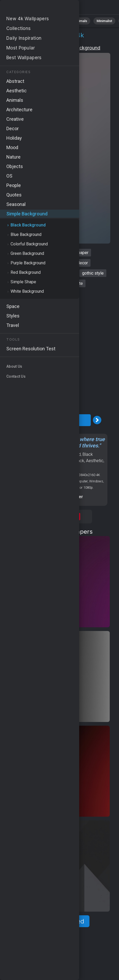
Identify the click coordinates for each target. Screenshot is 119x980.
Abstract (58, 21)
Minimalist (104, 21)
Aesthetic (95, 461)
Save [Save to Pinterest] (75, 517)
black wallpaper (74, 253)
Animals (81, 21)
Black (79, 461)
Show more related (56, 921)
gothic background (40, 263)
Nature (37, 21)
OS (35, 461)
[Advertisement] (59, 351)
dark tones (37, 283)
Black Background (80, 48)
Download (56, 420)
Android (47, 461)
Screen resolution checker (56, 497)
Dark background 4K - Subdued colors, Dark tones (32, 9)
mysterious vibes (59, 273)
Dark (56, 467)
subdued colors (21, 273)
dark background (37, 253)
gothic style (93, 273)
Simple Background (35, 48)
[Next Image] (97, 420)
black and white (69, 283)
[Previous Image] (16, 420)
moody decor (76, 263)
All (20, 21)
